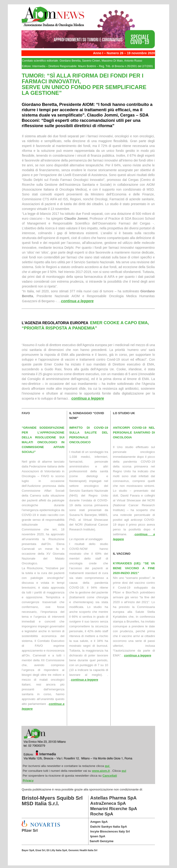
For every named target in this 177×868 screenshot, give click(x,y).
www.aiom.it (101, 771)
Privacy (28, 780)
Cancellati (110, 776)
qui (108, 766)
